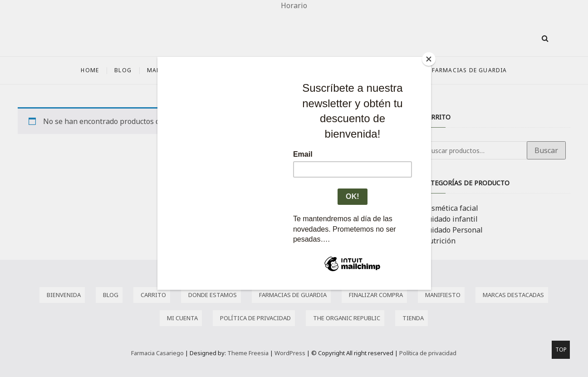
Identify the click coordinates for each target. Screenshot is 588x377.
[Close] (429, 59)
